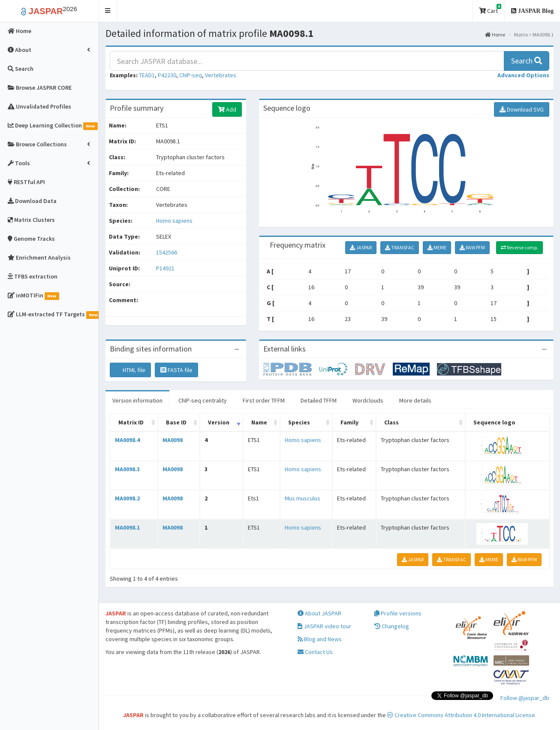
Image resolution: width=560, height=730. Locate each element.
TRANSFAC (400, 247)
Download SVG (522, 109)
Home (495, 35)
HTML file (130, 370)
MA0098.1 (127, 527)
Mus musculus (303, 498)
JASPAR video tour (324, 626)
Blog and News (320, 639)
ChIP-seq (191, 75)
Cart (490, 9)
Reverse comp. (519, 247)
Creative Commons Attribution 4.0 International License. (462, 715)
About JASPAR (319, 613)
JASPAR (361, 247)
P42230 (167, 75)
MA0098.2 (127, 498)
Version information (137, 400)
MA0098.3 (127, 469)
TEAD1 (147, 75)
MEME (437, 247)
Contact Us (315, 652)
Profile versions (398, 613)
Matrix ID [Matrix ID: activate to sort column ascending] (131, 422)
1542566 (167, 252)
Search (527, 61)
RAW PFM (472, 247)
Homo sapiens (174, 221)
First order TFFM (264, 400)
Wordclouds (368, 400)
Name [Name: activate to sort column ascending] (259, 422)
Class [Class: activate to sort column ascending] (391, 422)
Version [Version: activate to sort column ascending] (219, 422)
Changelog (392, 626)
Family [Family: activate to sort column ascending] (349, 422)
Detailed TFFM (319, 400)
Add (227, 109)
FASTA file (176, 370)
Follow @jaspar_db (525, 698)
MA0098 (173, 440)
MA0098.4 (127, 440)
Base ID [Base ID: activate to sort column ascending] (176, 422)
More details (415, 400)
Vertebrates (221, 75)
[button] (108, 11)
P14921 (166, 268)
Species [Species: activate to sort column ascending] (299, 422)
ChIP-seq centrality (203, 400)
